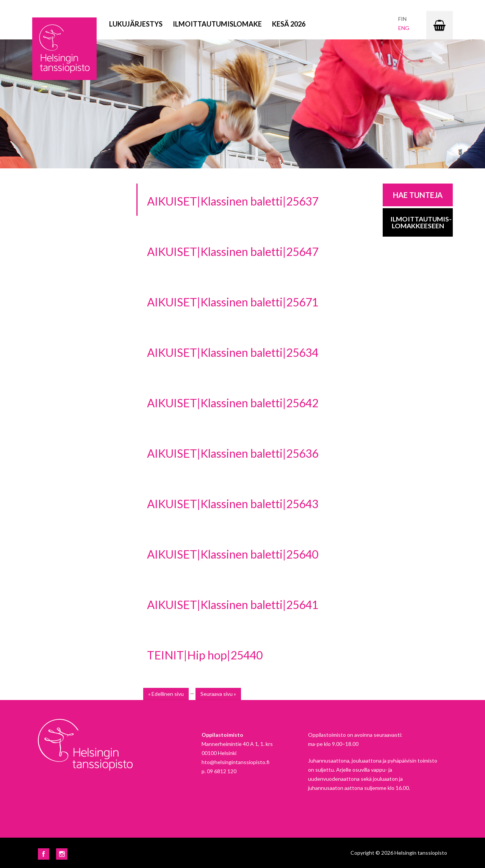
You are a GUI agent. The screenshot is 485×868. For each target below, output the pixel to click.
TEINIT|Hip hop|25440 (205, 655)
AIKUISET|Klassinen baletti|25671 (233, 302)
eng (404, 28)
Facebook (44, 854)
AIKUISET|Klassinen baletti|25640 (233, 554)
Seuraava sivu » (218, 694)
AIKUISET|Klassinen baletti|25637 (233, 201)
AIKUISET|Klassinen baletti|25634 (233, 352)
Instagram (62, 854)
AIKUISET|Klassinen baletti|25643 (233, 504)
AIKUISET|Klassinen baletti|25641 (233, 604)
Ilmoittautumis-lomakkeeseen (421, 222)
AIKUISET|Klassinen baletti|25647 (233, 251)
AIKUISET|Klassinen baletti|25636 (233, 453)
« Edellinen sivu (166, 694)
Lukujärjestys (136, 24)
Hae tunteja (418, 195)
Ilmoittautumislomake (217, 24)
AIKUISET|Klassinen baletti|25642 (233, 403)
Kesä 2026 (289, 24)
